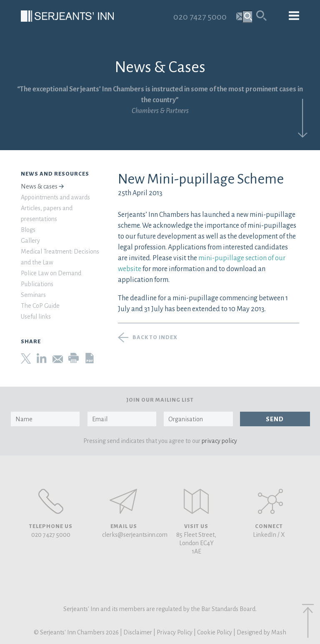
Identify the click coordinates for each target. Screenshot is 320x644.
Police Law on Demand (51, 273)
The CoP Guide (40, 306)
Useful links (36, 317)
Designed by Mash (261, 632)
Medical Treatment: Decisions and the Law (60, 257)
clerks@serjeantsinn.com (135, 535)
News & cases (39, 186)
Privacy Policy (175, 632)
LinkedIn (265, 535)
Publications (37, 284)
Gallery (30, 241)
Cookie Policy (215, 632)
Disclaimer (138, 632)
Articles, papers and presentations (47, 214)
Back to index (155, 337)
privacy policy (219, 441)
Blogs (28, 230)
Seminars (33, 295)
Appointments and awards (55, 197)
